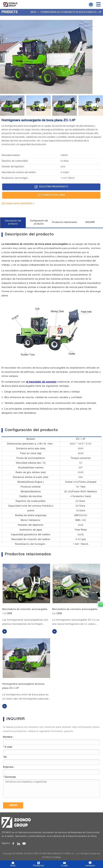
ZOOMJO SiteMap (52, 857)
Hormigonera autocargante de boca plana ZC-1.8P (71, 12)
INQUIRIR (90, 222)
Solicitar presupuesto (51, 187)
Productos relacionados (65, 222)
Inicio (34, 12)
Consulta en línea (51, 195)
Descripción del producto (13, 222)
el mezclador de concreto (41, 382)
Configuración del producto (39, 222)
